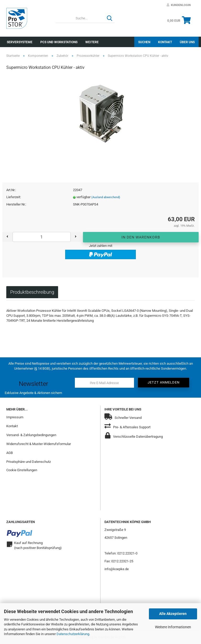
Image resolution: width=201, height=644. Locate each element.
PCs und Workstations (59, 42)
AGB (10, 453)
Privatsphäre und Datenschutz (29, 462)
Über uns (187, 42)
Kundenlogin (179, 5)
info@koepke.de (117, 569)
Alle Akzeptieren (173, 614)
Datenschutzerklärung (73, 634)
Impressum (15, 417)
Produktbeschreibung (32, 292)
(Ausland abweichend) (106, 197)
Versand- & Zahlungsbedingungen (31, 435)
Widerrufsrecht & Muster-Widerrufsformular (39, 444)
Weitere (92, 42)
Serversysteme (20, 42)
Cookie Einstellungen (22, 470)
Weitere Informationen (173, 627)
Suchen (144, 42)
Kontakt (165, 42)
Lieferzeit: (14, 197)
